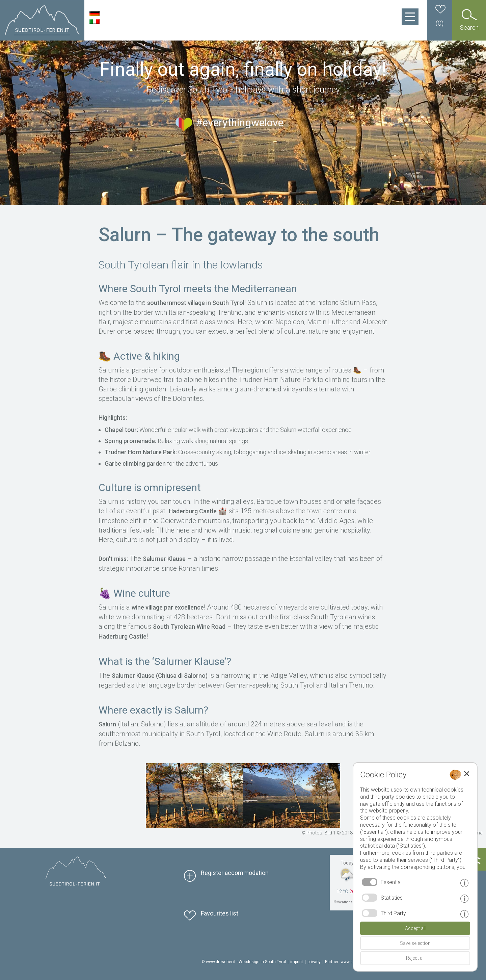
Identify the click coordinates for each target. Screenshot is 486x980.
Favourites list (220, 913)
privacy (314, 962)
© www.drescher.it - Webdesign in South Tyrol (244, 962)
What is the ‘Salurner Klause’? (165, 661)
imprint (297, 962)
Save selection (415, 943)
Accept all (415, 928)
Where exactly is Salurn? (153, 710)
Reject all (415, 958)
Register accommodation (235, 873)
